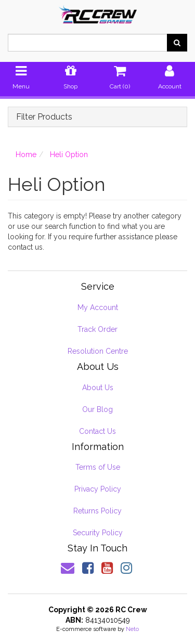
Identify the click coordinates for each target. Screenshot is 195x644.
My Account (98, 307)
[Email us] (68, 568)
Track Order (97, 329)
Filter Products (44, 117)
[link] (88, 568)
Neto (132, 629)
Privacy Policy (98, 489)
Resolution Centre (98, 351)
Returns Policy (97, 511)
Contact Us (97, 431)
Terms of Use (98, 467)
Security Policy (98, 533)
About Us (98, 388)
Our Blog (97, 409)
